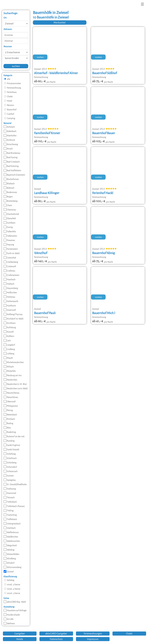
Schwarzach (11, 471)
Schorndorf (10, 467)
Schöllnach (10, 458)
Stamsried (10, 493)
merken (40, 57)
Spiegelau (10, 480)
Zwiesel (9, 572)
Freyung (9, 245)
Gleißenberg (11, 262)
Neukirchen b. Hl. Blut (15, 384)
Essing (8, 227)
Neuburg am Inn (13, 375)
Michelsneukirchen (14, 362)
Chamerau (10, 210)
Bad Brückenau (12, 153)
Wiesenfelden (11, 554)
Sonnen (9, 476)
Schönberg (10, 463)
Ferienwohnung (13, 88)
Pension (9, 105)
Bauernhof (10, 110)
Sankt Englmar (12, 445)
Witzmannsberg (13, 567)
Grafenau (9, 271)
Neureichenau (11, 393)
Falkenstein (10, 236)
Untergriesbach (12, 524)
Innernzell (10, 310)
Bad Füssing (11, 157)
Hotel (8, 101)
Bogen (8, 197)
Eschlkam (10, 223)
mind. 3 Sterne (12, 585)
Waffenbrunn (11, 532)
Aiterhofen (10, 136)
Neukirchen (10, 380)
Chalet (8, 97)
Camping (10, 118)
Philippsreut (11, 406)
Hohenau (9, 297)
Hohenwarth (11, 301)
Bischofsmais (11, 179)
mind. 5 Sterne (12, 593)
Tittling (9, 511)
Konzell (9, 332)
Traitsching (10, 515)
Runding (9, 441)
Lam (7, 341)
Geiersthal (10, 258)
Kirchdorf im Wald (13, 319)
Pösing (8, 410)
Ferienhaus (10, 92)
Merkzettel (60, 23)
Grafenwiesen (11, 275)
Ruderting (10, 432)
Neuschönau (11, 397)
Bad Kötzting (11, 166)
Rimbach (9, 419)
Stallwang (10, 489)
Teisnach (9, 497)
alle (7, 79)
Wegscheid (10, 545)
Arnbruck (9, 140)
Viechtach (10, 528)
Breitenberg (11, 201)
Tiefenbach (10, 502)
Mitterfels (10, 371)
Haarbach (10, 279)
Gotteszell (10, 266)
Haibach (9, 284)
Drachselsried (11, 214)
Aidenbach (10, 131)
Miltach (9, 367)
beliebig (9, 580)
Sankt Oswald (11, 450)
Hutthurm (10, 306)
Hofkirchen (10, 293)
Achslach (9, 127)
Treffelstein (10, 519)
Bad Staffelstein (12, 170)
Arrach (8, 149)
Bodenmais (10, 192)
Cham (8, 205)
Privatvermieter (13, 83)
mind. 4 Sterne (12, 589)
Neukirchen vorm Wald (16, 388)
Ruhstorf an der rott (14, 436)
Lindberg (9, 349)
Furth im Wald (12, 253)
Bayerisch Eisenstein (14, 175)
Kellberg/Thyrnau (13, 314)
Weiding (9, 550)
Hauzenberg (11, 288)
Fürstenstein (11, 249)
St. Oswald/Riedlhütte (15, 484)
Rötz (7, 428)
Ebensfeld (10, 218)
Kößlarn (9, 336)
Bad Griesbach (12, 162)
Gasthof (9, 114)
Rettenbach (10, 415)
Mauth (8, 358)
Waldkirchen (11, 537)
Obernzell (10, 402)
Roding (8, 423)
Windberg (10, 559)
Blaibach (9, 184)
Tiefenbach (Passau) (14, 506)
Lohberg (9, 354)
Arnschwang (11, 144)
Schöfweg (10, 454)
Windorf (9, 563)
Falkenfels (10, 232)
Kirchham (10, 323)
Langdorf (9, 345)
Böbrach (9, 188)
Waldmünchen (12, 541)
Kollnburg (10, 327)
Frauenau (9, 240)
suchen (16, 66)
